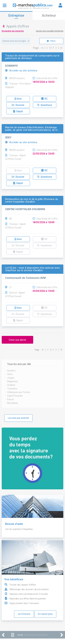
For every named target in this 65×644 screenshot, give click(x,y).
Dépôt (18, 111)
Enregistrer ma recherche (13, 31)
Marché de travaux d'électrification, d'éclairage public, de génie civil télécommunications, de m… (32, 129)
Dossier (18, 105)
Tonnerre (12, 389)
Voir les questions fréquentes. (19, 529)
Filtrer (51, 41)
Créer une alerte (17, 340)
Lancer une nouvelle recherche (50, 31)
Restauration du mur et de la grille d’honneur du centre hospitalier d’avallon (32, 200)
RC (44, 99)
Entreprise (16, 15)
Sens (10, 374)
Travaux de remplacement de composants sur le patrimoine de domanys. (32, 57)
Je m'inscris (24, 614)
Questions (45, 105)
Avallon (11, 385)
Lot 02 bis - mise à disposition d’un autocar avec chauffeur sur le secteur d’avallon (32, 269)
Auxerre (11, 371)
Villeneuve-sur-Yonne (18, 392)
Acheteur (49, 15)
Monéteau (13, 403)
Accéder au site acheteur (21, 71)
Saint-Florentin (15, 396)
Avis (18, 99)
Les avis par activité (18, 418)
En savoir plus (45, 614)
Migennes (12, 381)
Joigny (11, 378)
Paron (11, 399)
